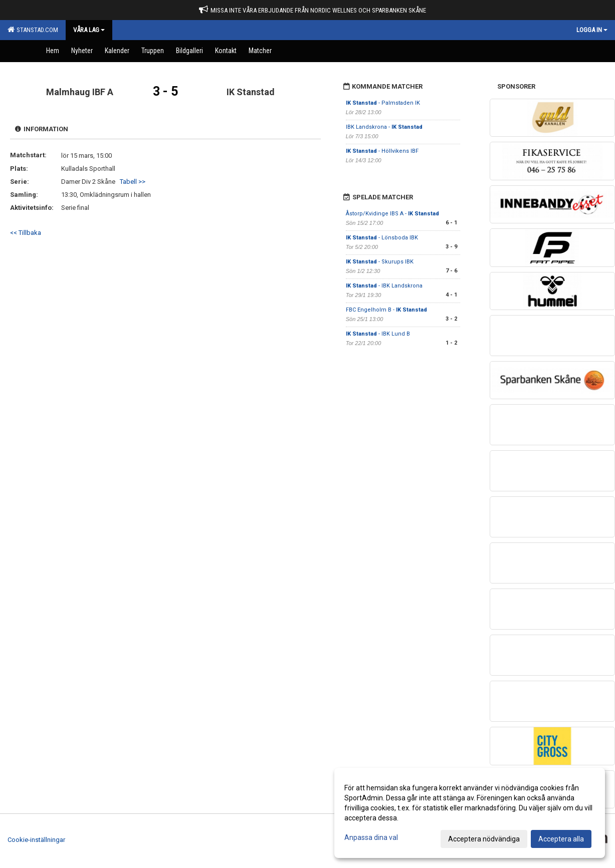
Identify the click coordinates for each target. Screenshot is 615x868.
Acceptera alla (561, 839)
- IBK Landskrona (384, 286)
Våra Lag (89, 30)
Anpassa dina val (371, 837)
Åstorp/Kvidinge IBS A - (392, 214)
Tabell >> (133, 182)
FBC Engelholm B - (386, 310)
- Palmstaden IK (383, 103)
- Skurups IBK (380, 262)
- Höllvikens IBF (382, 151)
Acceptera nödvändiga (484, 839)
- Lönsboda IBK (382, 238)
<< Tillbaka (26, 233)
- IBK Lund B (378, 334)
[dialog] (470, 813)
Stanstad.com (33, 30)
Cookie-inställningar (36, 840)
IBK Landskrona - (384, 127)
